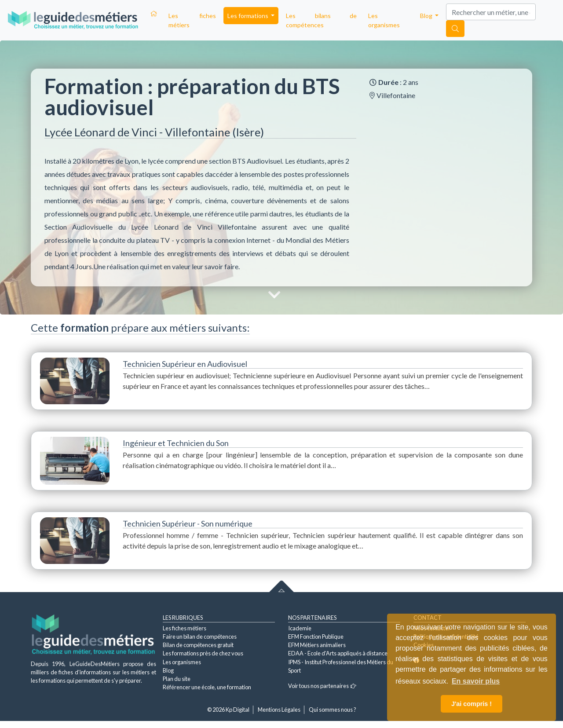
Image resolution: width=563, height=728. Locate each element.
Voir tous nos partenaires (322, 686)
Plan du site (177, 679)
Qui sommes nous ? (333, 710)
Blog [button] (427, 16)
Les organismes (384, 20)
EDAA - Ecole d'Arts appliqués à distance (338, 653)
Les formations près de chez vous (203, 653)
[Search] (491, 12)
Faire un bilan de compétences (200, 637)
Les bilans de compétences (321, 20)
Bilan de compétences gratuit (198, 645)
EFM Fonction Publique (316, 637)
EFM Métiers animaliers (317, 645)
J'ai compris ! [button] (472, 704)
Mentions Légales (279, 710)
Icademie (300, 628)
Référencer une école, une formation (207, 687)
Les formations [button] (249, 16)
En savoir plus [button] (476, 681)
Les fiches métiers (192, 20)
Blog (168, 670)
